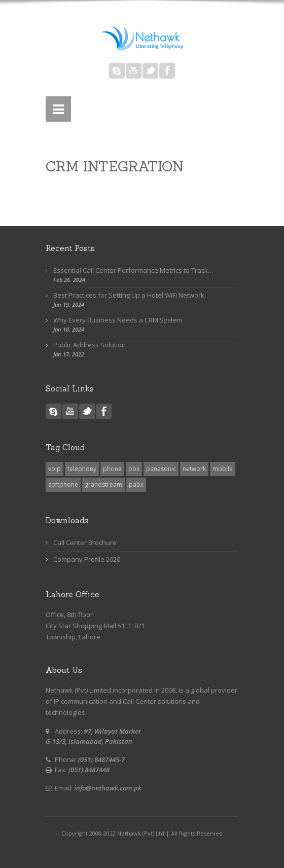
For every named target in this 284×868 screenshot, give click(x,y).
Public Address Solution (90, 345)
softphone (63, 484)
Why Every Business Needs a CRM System (118, 320)
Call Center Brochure (85, 542)
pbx (134, 469)
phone (112, 469)
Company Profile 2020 (87, 559)
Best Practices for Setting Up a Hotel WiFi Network (129, 295)
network (194, 469)
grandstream (103, 484)
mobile (223, 469)
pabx (136, 484)
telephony (82, 469)
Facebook (167, 71)
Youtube (134, 71)
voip (55, 469)
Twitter (150, 71)
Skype (117, 71)
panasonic (161, 469)
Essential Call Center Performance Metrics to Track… (133, 270)
